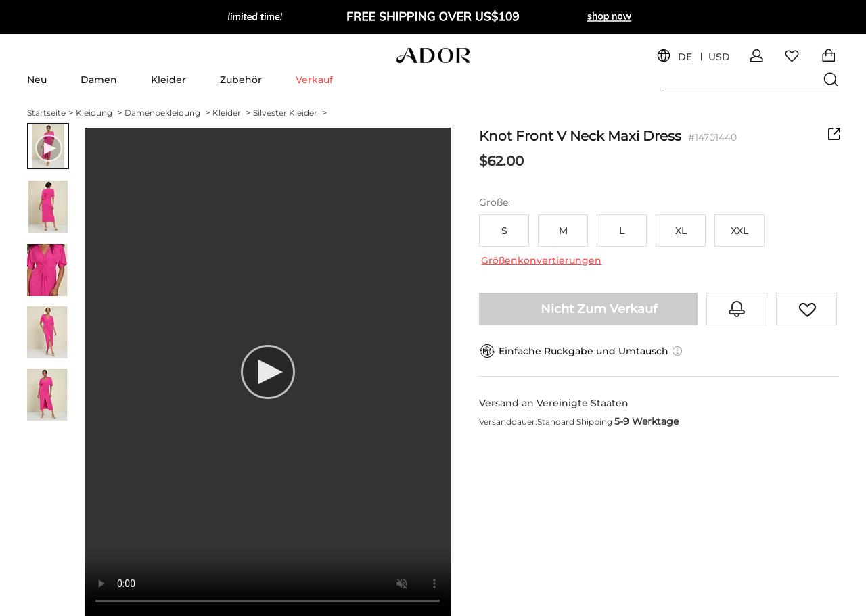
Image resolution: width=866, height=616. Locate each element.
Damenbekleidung (167, 113)
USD (719, 57)
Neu (37, 80)
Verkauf (314, 80)
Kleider (168, 80)
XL (681, 231)
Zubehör (241, 80)
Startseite (50, 113)
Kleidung (99, 113)
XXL (739, 231)
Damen (99, 80)
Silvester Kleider (290, 113)
